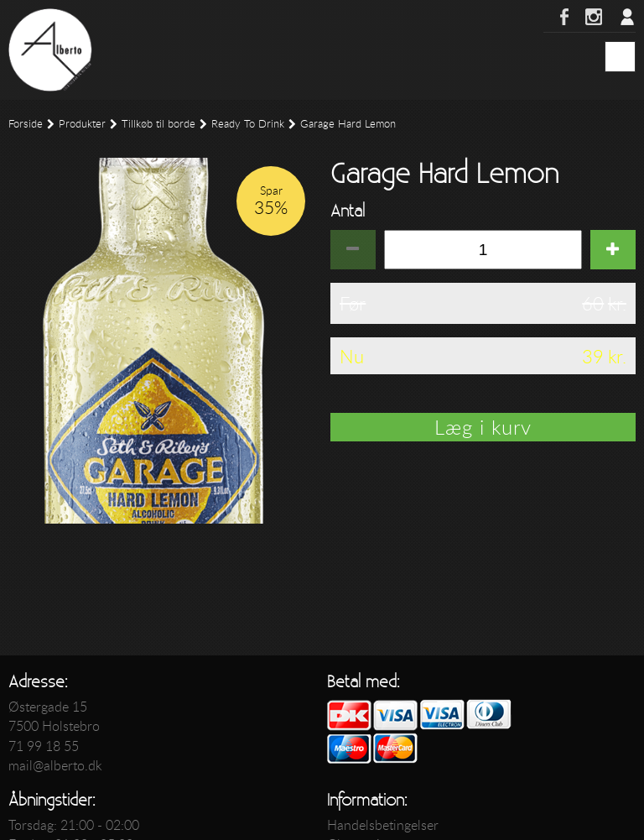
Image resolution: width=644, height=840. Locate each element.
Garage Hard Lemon (348, 124)
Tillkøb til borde (158, 124)
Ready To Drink (248, 124)
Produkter (82, 124)
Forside (26, 124)
